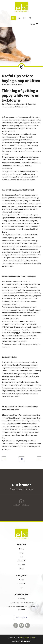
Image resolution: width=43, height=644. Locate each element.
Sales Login (21, 618)
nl (19, 18)
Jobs (21, 557)
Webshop (22, 599)
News (21, 553)
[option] (21, 503)
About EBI (21, 561)
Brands (22, 569)
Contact (22, 565)
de (24, 18)
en (13, 18)
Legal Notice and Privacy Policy (22, 603)
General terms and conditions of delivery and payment (21, 608)
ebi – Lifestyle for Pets (27, 637)
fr (30, 18)
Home (22, 549)
